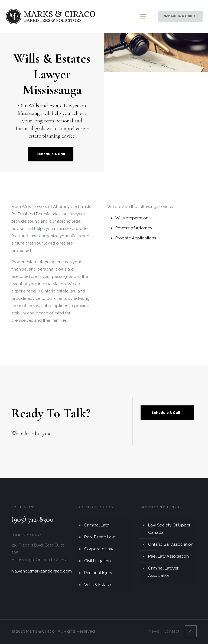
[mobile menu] (143, 16)
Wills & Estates (98, 585)
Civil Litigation (97, 561)
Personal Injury (98, 573)
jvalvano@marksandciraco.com (42, 571)
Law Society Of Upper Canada (169, 529)
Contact (171, 631)
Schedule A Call (180, 16)
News (154, 631)
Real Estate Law (100, 537)
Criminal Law (96, 525)
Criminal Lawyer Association (163, 572)
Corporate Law (99, 549)
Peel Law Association (168, 556)
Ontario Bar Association (171, 544)
